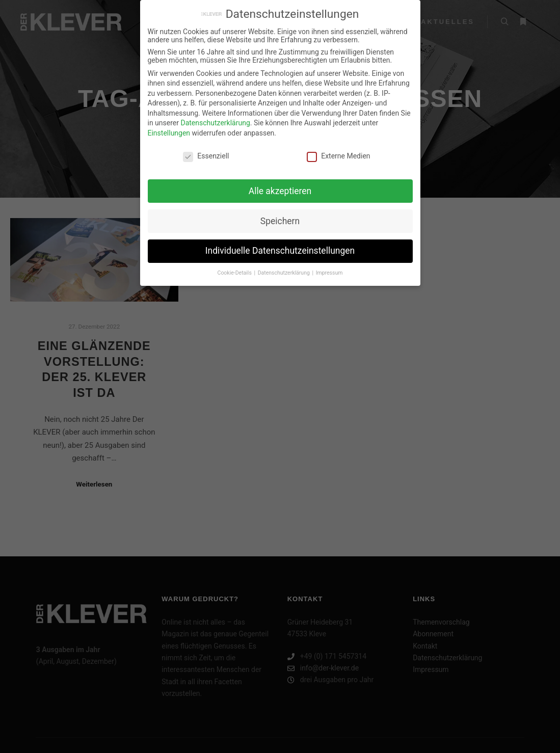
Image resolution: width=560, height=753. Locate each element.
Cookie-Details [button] (235, 267)
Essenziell (206, 150)
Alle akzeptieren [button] (280, 185)
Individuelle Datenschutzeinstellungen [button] (280, 245)
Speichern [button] (280, 215)
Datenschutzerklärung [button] (285, 267)
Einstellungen (169, 127)
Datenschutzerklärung (215, 117)
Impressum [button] (329, 267)
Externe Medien (338, 150)
